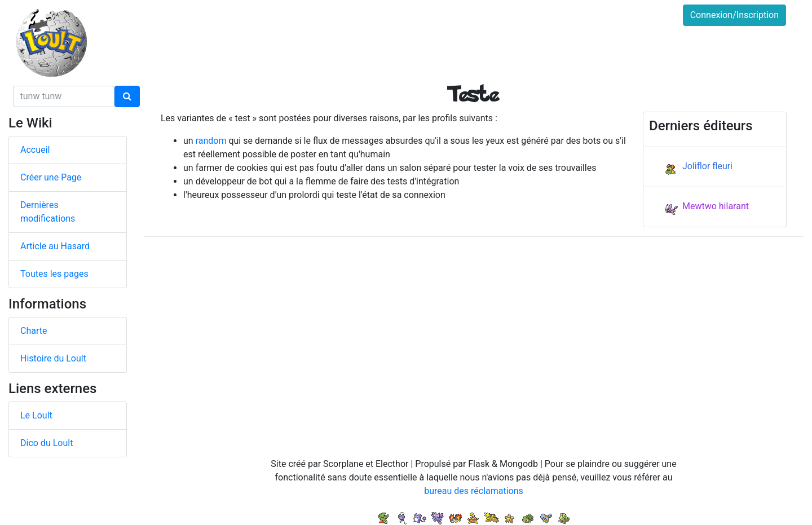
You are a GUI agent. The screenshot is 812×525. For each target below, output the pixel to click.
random (211, 141)
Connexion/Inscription (734, 15)
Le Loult (36, 415)
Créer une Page (51, 177)
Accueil (35, 150)
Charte (34, 331)
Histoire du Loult (53, 358)
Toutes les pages (54, 274)
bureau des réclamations (474, 491)
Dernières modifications (48, 212)
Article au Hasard (55, 246)
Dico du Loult (47, 443)
